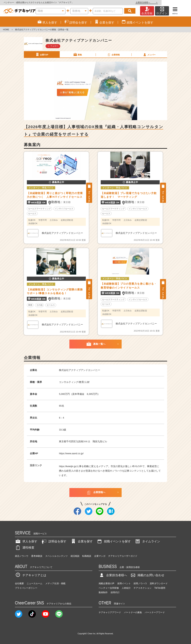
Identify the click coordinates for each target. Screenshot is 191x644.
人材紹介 (126, 588)
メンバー (149, 55)
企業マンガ (100, 556)
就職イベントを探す (114, 541)
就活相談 (75, 556)
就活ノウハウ (22, 556)
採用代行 (115, 592)
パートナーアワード (155, 612)
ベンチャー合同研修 (109, 588)
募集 (77, 55)
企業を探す (82, 541)
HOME (6, 30)
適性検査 (25, 548)
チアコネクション (143, 588)
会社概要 (19, 583)
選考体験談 (37, 556)
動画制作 (103, 592)
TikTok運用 (160, 588)
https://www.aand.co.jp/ (71, 453)
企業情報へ (96, 493)
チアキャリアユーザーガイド (123, 556)
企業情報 (113, 55)
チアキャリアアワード (110, 612)
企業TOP (42, 55)
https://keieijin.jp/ (68, 466)
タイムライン (147, 541)
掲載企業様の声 (107, 583)
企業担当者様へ (176, 2)
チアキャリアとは (31, 575)
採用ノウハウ (140, 583)
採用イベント (124, 583)
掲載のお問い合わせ (147, 575)
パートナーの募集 (133, 612)
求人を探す (26, 541)
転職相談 (87, 556)
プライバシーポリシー (26, 588)
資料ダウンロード (159, 583)
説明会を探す (54, 541)
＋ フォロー (53, 46)
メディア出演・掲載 (55, 583)
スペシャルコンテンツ (57, 556)
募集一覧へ (96, 344)
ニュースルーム (35, 583)
